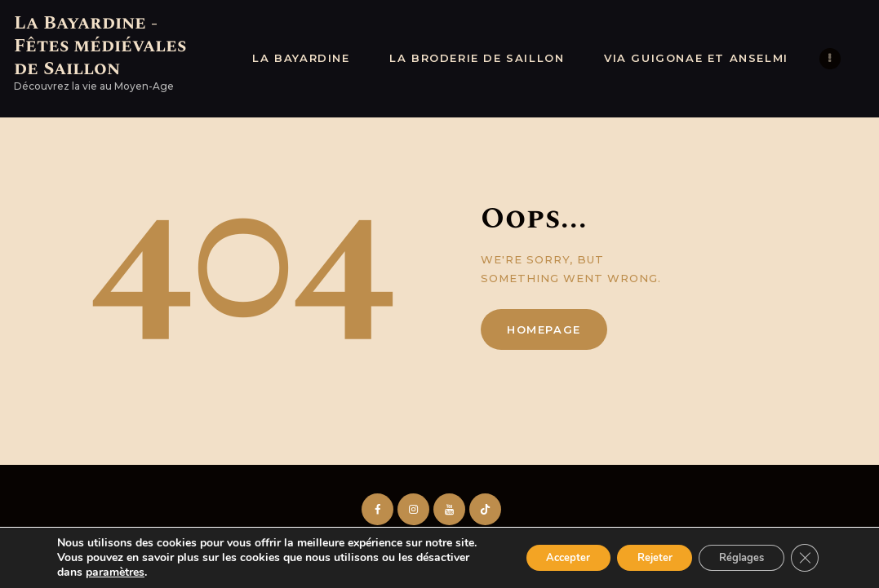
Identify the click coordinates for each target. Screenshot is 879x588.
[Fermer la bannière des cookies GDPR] (804, 550)
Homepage (544, 329)
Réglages (734, 550)
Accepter (539, 550)
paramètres (171, 573)
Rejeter (636, 550)
